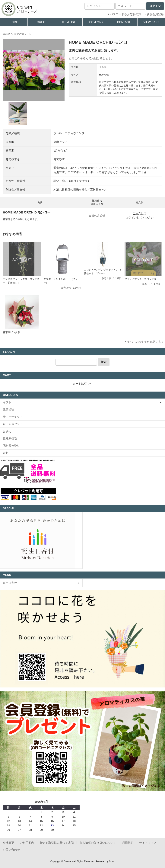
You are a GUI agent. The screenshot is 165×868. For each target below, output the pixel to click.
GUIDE (41, 22)
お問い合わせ (11, 850)
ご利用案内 (27, 843)
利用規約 (128, 843)
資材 (6, 453)
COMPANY (96, 22)
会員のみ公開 (97, 215)
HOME (14, 22)
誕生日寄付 (10, 583)
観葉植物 (8, 409)
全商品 (6, 34)
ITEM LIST (69, 22)
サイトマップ (148, 843)
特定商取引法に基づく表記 (57, 843)
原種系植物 (10, 438)
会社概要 (8, 843)
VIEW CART (151, 22)
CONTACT (124, 22)
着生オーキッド (13, 417)
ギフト (7, 402)
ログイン (131, 218)
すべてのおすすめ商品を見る (145, 342)
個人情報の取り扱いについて (98, 843)
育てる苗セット (23, 34)
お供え (7, 431)
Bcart (112, 861)
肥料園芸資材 (11, 446)
